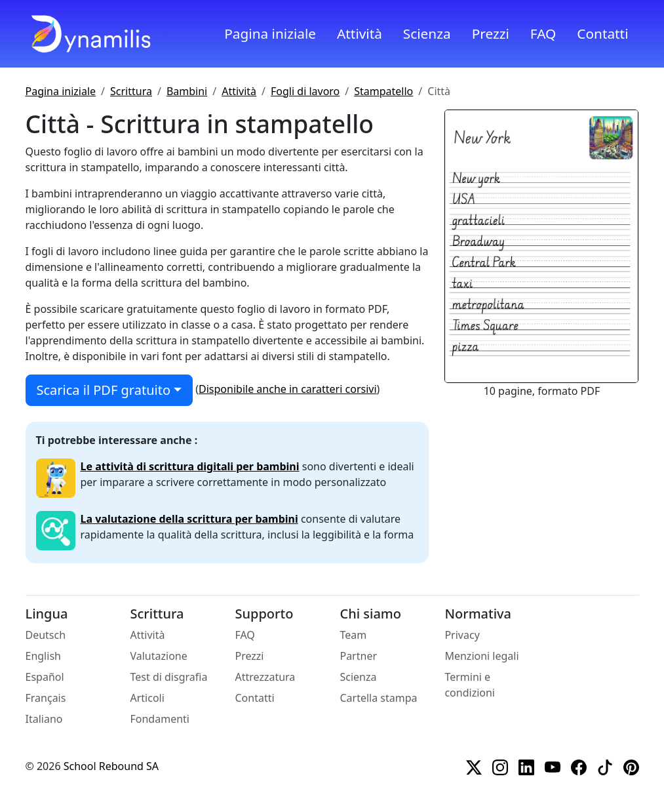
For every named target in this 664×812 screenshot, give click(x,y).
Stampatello (383, 91)
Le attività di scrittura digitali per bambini (190, 466)
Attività (360, 33)
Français (46, 698)
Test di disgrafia (168, 677)
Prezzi (491, 33)
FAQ (543, 33)
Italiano (44, 719)
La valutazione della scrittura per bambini (189, 519)
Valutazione (158, 656)
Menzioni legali (481, 656)
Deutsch (46, 635)
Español (45, 677)
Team (353, 635)
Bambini (187, 91)
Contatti (602, 33)
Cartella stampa (378, 698)
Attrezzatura (265, 677)
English (43, 656)
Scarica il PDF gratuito (104, 390)
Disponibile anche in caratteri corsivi (288, 389)
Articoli (147, 698)
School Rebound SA (111, 766)
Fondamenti (159, 719)
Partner (358, 656)
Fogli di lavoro (305, 91)
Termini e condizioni (470, 685)
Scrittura (131, 91)
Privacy (462, 635)
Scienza (427, 33)
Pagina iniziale (270, 33)
